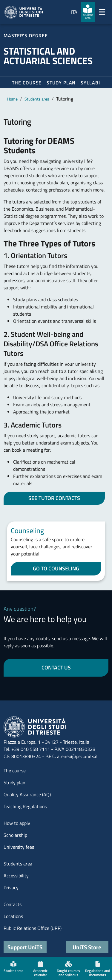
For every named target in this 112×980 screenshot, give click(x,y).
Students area (37, 99)
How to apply (17, 823)
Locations (13, 916)
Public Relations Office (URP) (33, 928)
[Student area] (88, 12)
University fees (19, 847)
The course (27, 83)
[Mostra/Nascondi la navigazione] (102, 12)
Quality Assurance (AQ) (27, 794)
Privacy (11, 888)
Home (12, 99)
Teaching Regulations (25, 806)
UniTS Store (87, 947)
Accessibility (16, 876)
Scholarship (15, 835)
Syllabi (90, 83)
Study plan (61, 83)
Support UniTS (25, 947)
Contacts (13, 904)
